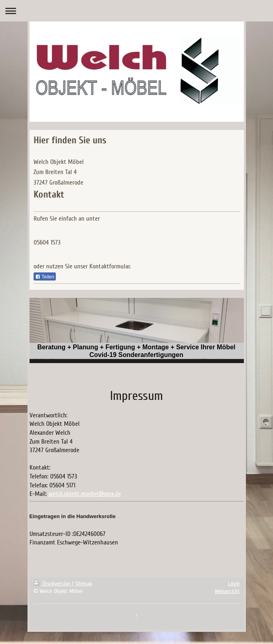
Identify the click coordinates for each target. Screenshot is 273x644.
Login (234, 583)
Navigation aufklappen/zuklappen (136, 11)
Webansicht (227, 591)
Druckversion (53, 583)
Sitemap (84, 583)
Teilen (45, 277)
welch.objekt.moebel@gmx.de (85, 494)
